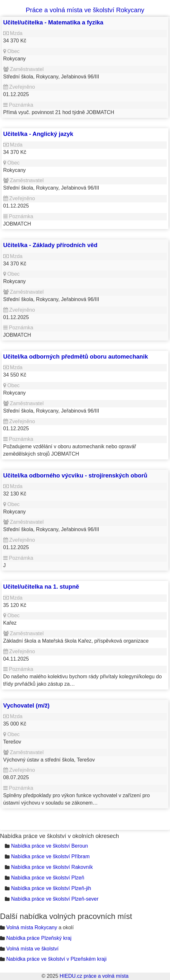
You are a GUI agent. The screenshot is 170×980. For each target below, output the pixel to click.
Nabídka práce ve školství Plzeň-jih (51, 888)
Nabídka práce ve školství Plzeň (48, 878)
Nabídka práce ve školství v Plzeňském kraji (56, 959)
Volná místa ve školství (32, 949)
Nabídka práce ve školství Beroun (49, 846)
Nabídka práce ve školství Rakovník (52, 867)
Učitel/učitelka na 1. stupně (41, 587)
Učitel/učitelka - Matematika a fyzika (53, 22)
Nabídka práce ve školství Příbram (50, 856)
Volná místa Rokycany (31, 927)
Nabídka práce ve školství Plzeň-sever (55, 899)
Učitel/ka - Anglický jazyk (38, 134)
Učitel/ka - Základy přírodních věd (50, 245)
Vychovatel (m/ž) (26, 705)
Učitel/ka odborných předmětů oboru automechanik (76, 356)
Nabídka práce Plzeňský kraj (39, 938)
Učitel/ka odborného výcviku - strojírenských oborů (75, 475)
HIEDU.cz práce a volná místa (94, 976)
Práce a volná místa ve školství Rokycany (85, 10)
